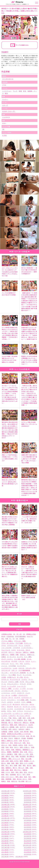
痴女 (23, 759)
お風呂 (4, 657)
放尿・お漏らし (25, 747)
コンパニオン (21, 666)
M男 (7, 639)
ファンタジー (11, 700)
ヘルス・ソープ (6, 704)
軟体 (6, 93)
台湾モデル (5, 725)
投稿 (3, 747)
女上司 (31, 725)
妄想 (31, 732)
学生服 (24, 738)
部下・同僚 (26, 774)
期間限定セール (28, 750)
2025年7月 (28, 795)
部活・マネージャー (8, 777)
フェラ (15, 91)
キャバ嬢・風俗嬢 (20, 659)
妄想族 (4, 734)
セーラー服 (31, 673)
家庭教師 (30, 738)
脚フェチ (21, 768)
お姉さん (26, 652)
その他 (4, 677)
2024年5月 (28, 811)
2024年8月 (5, 809)
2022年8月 (5, 836)
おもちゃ (19, 652)
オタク (28, 650)
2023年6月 (5, 825)
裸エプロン (18, 770)
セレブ (19, 675)
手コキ (31, 745)
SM (17, 639)
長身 (26, 777)
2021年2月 (5, 857)
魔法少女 (14, 781)
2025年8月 (5, 795)
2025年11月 (27, 791)
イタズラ (27, 646)
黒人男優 (21, 781)
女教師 (11, 732)
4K (24, 634)
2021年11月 (27, 845)
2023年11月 (27, 818)
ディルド (4, 682)
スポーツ (14, 670)
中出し (15, 718)
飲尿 (30, 779)
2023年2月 (5, 829)
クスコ (28, 661)
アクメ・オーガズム (8, 643)
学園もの (17, 738)
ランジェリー (28, 711)
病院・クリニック (14, 759)
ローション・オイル (23, 716)
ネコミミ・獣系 (6, 688)
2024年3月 (28, 814)
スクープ (5, 105)
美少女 (29, 765)
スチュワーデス (31, 668)
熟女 (13, 756)
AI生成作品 (10, 636)
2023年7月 (28, 823)
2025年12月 (5, 791)
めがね (4, 711)
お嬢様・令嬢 (14, 655)
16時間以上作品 (7, 634)
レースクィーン (18, 713)
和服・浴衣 (13, 725)
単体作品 (4, 722)
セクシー (4, 675)
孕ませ (11, 738)
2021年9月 (28, 847)
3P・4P (19, 634)
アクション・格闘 (20, 641)
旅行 (3, 750)
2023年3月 (28, 827)
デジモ (22, 682)
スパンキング (6, 670)
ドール (4, 684)
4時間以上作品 (31, 634)
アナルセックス (12, 646)
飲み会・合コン (22, 779)
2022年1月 (28, 843)
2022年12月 (5, 832)
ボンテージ (18, 707)
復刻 (10, 745)
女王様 (16, 732)
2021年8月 (5, 850)
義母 (3, 768)
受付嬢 (32, 722)
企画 (3, 720)
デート (31, 679)
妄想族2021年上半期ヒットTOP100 (19, 734)
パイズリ (17, 691)
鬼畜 (9, 781)
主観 (20, 718)
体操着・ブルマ (11, 720)
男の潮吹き (30, 756)
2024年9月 (28, 807)
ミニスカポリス (19, 709)
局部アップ (5, 743)
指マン (16, 747)
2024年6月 (5, 811)
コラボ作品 (12, 666)
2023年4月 (5, 827)
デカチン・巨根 (13, 682)
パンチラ (17, 698)
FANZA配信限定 (20, 636)
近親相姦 (13, 774)
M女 (3, 639)
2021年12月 (5, 845)
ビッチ (3, 700)
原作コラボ (18, 722)
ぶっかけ (17, 702)
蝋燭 (11, 770)
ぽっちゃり (16, 704)
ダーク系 (20, 677)
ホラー (4, 707)
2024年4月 (5, 814)
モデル (9, 711)
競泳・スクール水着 (26, 763)
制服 (20, 91)
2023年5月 (28, 825)
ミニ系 (28, 709)
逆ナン (19, 774)
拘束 (7, 747)
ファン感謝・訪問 (23, 700)
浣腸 (16, 754)
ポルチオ (10, 707)
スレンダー (5, 673)
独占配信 (23, 756)
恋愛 (26, 745)
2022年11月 (27, 832)
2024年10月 (5, 807)
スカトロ (21, 668)
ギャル (29, 659)
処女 (26, 720)
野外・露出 (19, 777)
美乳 (24, 765)
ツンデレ (24, 679)
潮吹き (8, 756)
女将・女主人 (13, 729)
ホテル (32, 704)
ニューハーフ (21, 686)
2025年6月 (5, 798)
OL (10, 639)
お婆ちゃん (5, 655)
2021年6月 (5, 852)
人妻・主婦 (31, 718)
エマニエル (21, 650)
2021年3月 (28, 854)
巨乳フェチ (18, 743)
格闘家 (9, 752)
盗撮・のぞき (14, 761)
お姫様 (32, 652)
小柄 (20, 741)
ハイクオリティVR (7, 691)
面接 (34, 777)
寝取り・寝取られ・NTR (9, 741)
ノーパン (16, 688)
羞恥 (34, 765)
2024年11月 (27, 805)
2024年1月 (28, 816)
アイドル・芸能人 (7, 641)
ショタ (15, 668)
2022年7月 (28, 836)
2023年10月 (5, 820)
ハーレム (30, 688)
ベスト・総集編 (26, 702)
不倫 (10, 718)
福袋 (9, 763)
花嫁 (31, 768)
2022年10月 (5, 834)
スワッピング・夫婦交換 (18, 673)
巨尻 (24, 743)
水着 (26, 752)
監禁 (21, 761)
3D (14, 634)
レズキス (4, 716)
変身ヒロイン (23, 725)
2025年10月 (5, 793)
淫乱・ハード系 (24, 754)
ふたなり (10, 702)
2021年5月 (28, 852)
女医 (17, 727)
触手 (13, 772)
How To (30, 636)
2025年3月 (28, 800)
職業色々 (9, 768)
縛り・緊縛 (13, 765)
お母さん (23, 655)
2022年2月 (5, 843)
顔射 (3, 779)
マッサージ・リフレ (29, 707)
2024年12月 (5, 805)
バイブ (13, 693)
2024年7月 (28, 809)
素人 (7, 765)
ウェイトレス (6, 650)
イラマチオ (16, 648)
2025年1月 (28, 802)
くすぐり (21, 661)
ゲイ (17, 664)
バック (28, 693)
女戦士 (28, 729)
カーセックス (11, 657)
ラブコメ (20, 711)
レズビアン (12, 716)
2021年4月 (5, 854)
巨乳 (25, 91)
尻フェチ (26, 741)
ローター (4, 718)
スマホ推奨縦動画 (24, 670)
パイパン (25, 691)
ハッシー (5, 99)
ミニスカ (10, 709)
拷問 (11, 747)
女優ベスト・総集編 (8, 727)
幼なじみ (4, 745)
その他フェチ (11, 677)
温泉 (3, 756)
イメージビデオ (6, 648)
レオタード (27, 713)
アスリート (27, 643)
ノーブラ (23, 688)
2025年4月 (5, 800)
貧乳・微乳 (19, 772)
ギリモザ (14, 661)
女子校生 (4, 729)
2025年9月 (28, 793)
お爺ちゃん (31, 655)
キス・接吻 (28, 657)
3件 (3, 129)
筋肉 (3, 765)
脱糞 (27, 768)
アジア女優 (19, 643)
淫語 (31, 754)
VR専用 (22, 639)
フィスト (33, 700)
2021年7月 (28, 850)
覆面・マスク (6, 772)
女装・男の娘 (24, 732)
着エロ (4, 763)
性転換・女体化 (18, 745)
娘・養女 (4, 738)
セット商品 (12, 675)
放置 (33, 747)
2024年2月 (5, 816)
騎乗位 (4, 781)
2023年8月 (5, 823)
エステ (14, 650)
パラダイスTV (23, 695)
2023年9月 (28, 820)
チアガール (5, 679)
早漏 (13, 750)
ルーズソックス (6, 713)
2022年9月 (28, 834)
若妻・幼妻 (5, 770)
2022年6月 (5, 838)
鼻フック (29, 781)
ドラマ (29, 684)
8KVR (3, 636)
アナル (4, 646)
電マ (30, 777)
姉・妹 (33, 736)
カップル (20, 657)
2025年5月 (28, 798)
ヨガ (14, 711)
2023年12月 (5, 818)
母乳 (21, 752)
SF (14, 639)
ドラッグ (23, 684)
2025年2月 (5, 802)
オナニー (11, 652)
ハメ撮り (14, 695)
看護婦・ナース (29, 761)
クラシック (5, 664)
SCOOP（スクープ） (9, 111)
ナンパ (4, 686)
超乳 (26, 772)
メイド (33, 709)
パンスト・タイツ (7, 698)
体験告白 (20, 720)
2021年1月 (19, 857)
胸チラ (15, 768)
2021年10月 (5, 847)
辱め (7, 774)
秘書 (13, 763)
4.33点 (4, 135)
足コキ (31, 772)
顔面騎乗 (9, 779)
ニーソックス (11, 686)
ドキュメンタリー (13, 684)
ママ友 (4, 709)
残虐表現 (16, 752)
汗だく (31, 752)
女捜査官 (4, 732)
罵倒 (20, 765)
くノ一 (33, 661)
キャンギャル (6, 661)
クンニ (12, 664)
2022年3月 (28, 841)
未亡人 (4, 752)
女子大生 (30, 727)
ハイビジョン (7, 91)
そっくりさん (27, 675)
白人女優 (28, 759)
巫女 (28, 743)
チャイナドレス (15, 679)
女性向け (21, 729)
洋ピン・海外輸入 (7, 754)
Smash (17, 2)
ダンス (26, 677)
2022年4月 (5, 841)
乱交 (24, 718)
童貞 (17, 763)
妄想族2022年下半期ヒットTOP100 (13, 736)
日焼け (8, 750)
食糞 (14, 779)
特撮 (17, 756)
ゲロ (21, 664)
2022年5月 (28, 838)
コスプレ (27, 664)
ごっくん (4, 666)
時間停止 (18, 750)
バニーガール (6, 695)
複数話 (25, 770)
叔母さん (26, 722)
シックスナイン (6, 668)
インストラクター (27, 648)
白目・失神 (5, 761)
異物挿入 (4, 759)
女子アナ (23, 727)
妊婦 (28, 736)
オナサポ (4, 652)
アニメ (21, 646)
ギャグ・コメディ (7, 659)
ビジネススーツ (26, 698)
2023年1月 (28, 829)
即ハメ (11, 722)
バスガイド (20, 693)
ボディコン (25, 704)
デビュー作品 (30, 682)
